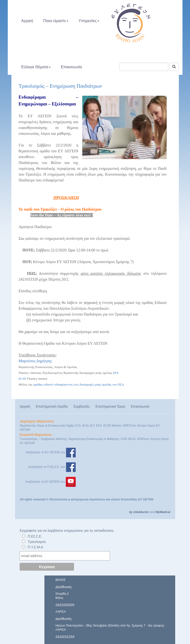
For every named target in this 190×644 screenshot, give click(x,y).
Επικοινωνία (71, 67)
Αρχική (27, 21)
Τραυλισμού (37, 542)
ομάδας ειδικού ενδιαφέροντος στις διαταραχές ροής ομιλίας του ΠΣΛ (79, 384)
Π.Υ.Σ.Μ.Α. (36, 547)
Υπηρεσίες (89, 21)
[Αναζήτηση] (174, 67)
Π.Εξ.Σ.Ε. (35, 536)
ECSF (23, 379)
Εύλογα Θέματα (36, 67)
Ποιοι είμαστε (56, 21)
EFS (116, 373)
